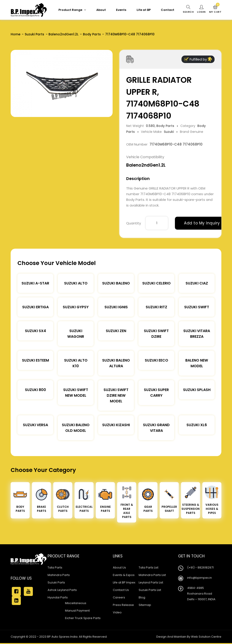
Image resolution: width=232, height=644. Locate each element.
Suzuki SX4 (35, 331)
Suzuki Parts (34, 34)
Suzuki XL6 (197, 425)
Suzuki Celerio (156, 283)
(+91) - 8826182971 (200, 567)
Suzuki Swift (197, 307)
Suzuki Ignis (116, 307)
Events (121, 10)
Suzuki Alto (76, 283)
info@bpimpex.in (199, 578)
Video (117, 612)
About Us (119, 567)
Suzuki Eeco (156, 360)
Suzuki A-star (35, 283)
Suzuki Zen (116, 331)
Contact (168, 10)
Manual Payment (77, 611)
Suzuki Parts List (150, 590)
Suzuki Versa (35, 425)
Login (201, 9)
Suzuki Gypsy (76, 307)
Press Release (123, 605)
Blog (142, 597)
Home (16, 34)
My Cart (215, 9)
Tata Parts (55, 567)
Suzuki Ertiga (35, 307)
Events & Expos (124, 575)
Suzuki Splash (197, 390)
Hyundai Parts (58, 597)
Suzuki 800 (35, 390)
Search (188, 9)
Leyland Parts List (151, 582)
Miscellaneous (76, 603)
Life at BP (144, 10)
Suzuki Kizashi (116, 425)
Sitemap (145, 605)
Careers (119, 597)
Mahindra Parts (59, 575)
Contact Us (121, 590)
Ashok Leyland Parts (62, 590)
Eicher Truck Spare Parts (83, 618)
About (101, 10)
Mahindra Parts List (152, 575)
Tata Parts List (149, 567)
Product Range (72, 10)
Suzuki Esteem (35, 360)
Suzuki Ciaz (197, 283)
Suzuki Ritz (156, 307)
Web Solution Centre (206, 637)
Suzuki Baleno (116, 283)
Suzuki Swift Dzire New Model (116, 395)
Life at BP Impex (124, 582)
